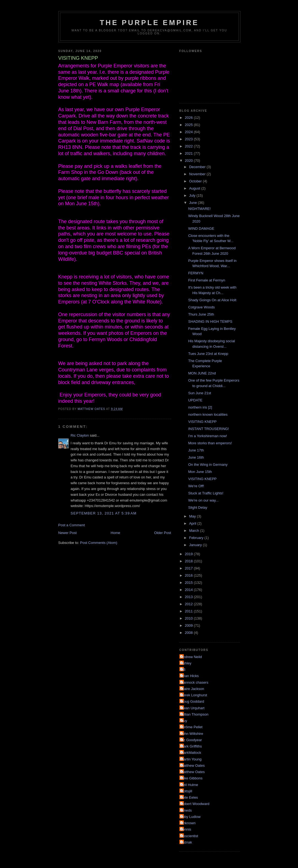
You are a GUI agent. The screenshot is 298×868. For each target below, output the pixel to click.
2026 (189, 118)
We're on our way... (203, 500)
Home (115, 533)
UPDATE (195, 400)
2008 (189, 633)
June (193, 203)
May (193, 516)
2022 (189, 146)
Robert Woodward (195, 804)
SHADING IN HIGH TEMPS (210, 321)
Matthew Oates (193, 766)
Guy (184, 721)
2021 (189, 153)
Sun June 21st (200, 393)
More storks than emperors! (210, 443)
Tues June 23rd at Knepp (208, 354)
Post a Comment (72, 525)
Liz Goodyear (191, 740)
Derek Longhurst (194, 695)
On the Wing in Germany (208, 465)
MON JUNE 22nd (202, 373)
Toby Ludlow (191, 817)
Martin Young (191, 759)
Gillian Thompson (195, 714)
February (197, 538)
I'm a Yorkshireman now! (208, 436)
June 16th (196, 457)
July (193, 195)
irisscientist (190, 836)
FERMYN (196, 273)
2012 (189, 604)
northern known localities (208, 414)
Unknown (188, 823)
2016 (189, 575)
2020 (189, 161)
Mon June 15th (200, 472)
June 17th (196, 450)
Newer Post (68, 533)
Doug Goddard (192, 701)
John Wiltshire (192, 734)
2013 (189, 597)
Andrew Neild (191, 657)
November (198, 174)
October (196, 181)
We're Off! (196, 486)
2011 (189, 611)
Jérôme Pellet (192, 727)
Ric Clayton (80, 435)
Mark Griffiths (191, 746)
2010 (189, 618)
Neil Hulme (190, 785)
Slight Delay (198, 507)
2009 (189, 625)
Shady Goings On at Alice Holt (212, 300)
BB (183, 670)
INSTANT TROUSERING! (209, 429)
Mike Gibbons (192, 778)
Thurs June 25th (201, 314)
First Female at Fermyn (207, 280)
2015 (189, 583)
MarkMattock (191, 753)
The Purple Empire (149, 23)
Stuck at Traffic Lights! (206, 493)
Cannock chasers (195, 682)
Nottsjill (187, 791)
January (196, 545)
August (195, 188)
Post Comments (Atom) (99, 543)
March (195, 531)
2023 (189, 139)
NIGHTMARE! (199, 209)
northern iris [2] (200, 407)
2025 (189, 125)
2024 (189, 132)
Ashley (186, 663)
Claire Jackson (192, 689)
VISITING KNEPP (202, 422)
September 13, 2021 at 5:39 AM (104, 513)
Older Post (162, 533)
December (198, 167)
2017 (189, 568)
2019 (189, 554)
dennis (186, 829)
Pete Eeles (189, 797)
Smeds (186, 810)
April (193, 523)
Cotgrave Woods (202, 307)
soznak (186, 842)
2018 (189, 561)
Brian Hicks (190, 676)
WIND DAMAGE (201, 228)
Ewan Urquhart (193, 708)
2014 (189, 590)
